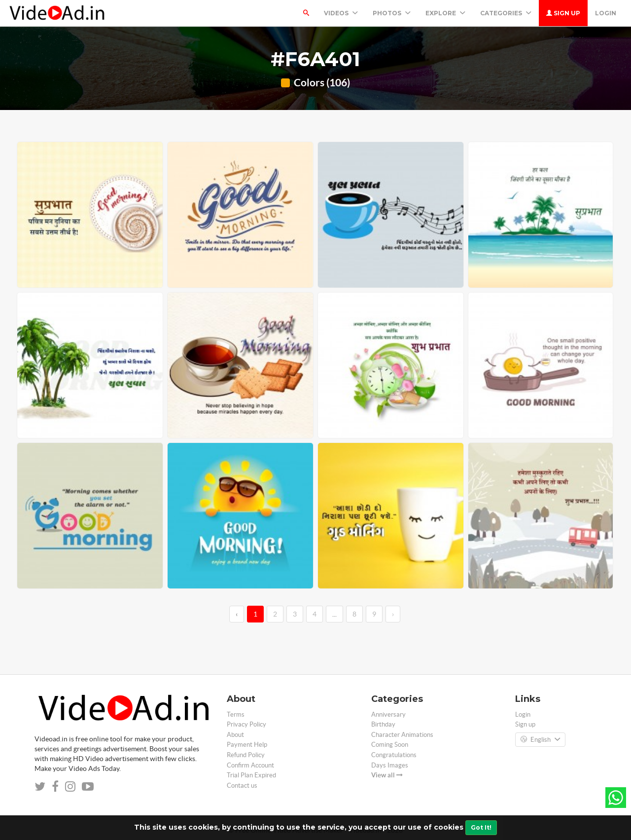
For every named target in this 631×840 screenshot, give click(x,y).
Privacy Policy (246, 724)
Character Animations (402, 735)
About (235, 735)
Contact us (242, 785)
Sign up (563, 13)
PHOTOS (392, 13)
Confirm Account (250, 765)
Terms (236, 714)
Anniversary (388, 714)
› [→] (393, 614)
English (540, 740)
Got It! (481, 827)
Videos (341, 13)
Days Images (390, 765)
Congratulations (394, 755)
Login (606, 13)
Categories (506, 13)
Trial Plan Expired (251, 775)
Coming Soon (390, 745)
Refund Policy (246, 755)
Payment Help (247, 745)
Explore (445, 13)
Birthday (383, 724)
